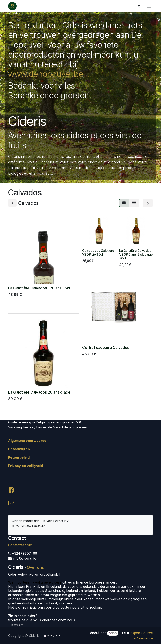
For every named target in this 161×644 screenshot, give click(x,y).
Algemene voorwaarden (28, 441)
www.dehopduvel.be (46, 74)
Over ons (35, 567)
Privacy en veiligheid (25, 466)
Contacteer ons (20, 545)
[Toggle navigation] (149, 6)
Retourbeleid (19, 457)
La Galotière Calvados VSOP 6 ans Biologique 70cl (136, 255)
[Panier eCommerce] (139, 6)
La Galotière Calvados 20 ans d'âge (39, 392)
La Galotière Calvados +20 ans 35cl (39, 288)
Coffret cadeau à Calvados (106, 348)
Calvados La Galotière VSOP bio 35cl (98, 253)
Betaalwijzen (19, 449)
